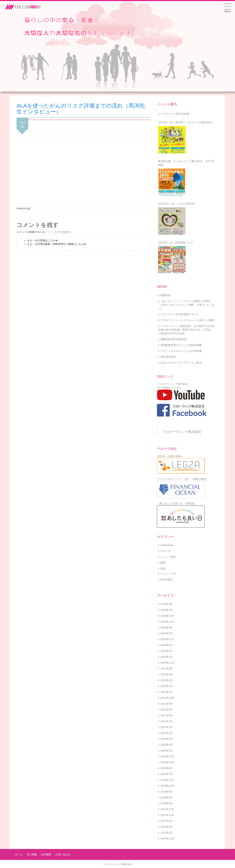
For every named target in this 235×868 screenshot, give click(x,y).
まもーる (166, 551)
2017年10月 (167, 815)
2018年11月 (167, 780)
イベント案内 (168, 557)
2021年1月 (167, 733)
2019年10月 (167, 762)
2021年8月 (167, 710)
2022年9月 (167, 669)
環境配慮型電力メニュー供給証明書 (181, 345)
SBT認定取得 (168, 357)
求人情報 (32, 854)
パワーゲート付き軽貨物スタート (180, 314)
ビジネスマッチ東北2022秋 (174, 114)
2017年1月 (167, 833)
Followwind (167, 545)
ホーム (19, 854)
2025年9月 (167, 628)
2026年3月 (167, 610)
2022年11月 (167, 663)
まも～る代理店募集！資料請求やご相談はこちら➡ (57, 244)
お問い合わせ (63, 854)
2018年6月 (167, 792)
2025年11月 (167, 622)
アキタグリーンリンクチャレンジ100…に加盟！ (188, 320)
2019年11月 (167, 756)
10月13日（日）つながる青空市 (176, 204)
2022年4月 (167, 680)
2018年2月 (167, 803)
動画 (28, 208)
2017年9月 (167, 821)
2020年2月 (167, 751)
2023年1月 (167, 657)
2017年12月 (167, 809)
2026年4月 (167, 604)
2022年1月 (167, 692)
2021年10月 (167, 698)
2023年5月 (167, 651)
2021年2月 (167, 727)
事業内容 (166, 295)
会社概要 (46, 854)
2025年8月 (167, 633)
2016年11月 (167, 839)
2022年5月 (167, 674)
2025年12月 (167, 616)
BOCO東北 (167, 580)
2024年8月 (167, 645)
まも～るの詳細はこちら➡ (42, 240)
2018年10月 (167, 786)
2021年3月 (167, 721)
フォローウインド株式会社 (181, 432)
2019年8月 (167, 768)
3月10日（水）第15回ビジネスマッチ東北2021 (185, 122)
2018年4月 (167, 797)
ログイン (50, 232)
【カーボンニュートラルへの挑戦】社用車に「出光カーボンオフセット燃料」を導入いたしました (186, 305)
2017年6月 (167, 827)
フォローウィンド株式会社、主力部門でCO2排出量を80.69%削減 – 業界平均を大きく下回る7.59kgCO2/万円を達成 (186, 330)
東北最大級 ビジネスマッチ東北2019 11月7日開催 (186, 163)
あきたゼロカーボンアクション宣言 (181, 363)
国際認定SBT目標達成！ (175, 339)
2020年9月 (167, 739)
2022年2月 (167, 686)
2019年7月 (167, 774)
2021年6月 (167, 715)
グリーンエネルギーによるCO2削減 (181, 351)
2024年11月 (167, 639)
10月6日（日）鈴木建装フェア (176, 243)
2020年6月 (167, 745)
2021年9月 (167, 704)
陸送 (163, 569)
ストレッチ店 (168, 574)
